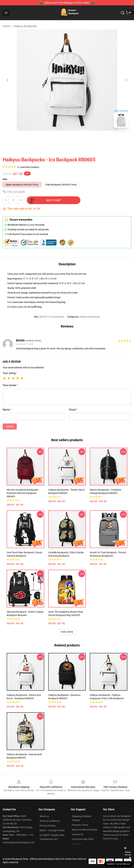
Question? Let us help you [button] (118, 864)
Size (5, 179)
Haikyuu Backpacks (25, 26)
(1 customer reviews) (28, 167)
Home (6, 26)
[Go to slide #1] (58, 138)
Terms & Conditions (50, 821)
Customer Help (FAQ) (83, 839)
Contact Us (78, 834)
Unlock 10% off (128, 853)
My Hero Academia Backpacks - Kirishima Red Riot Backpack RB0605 (23, 493)
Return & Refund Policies (85, 830)
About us (44, 816)
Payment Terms (80, 825)
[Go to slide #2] (76, 138)
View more (67, 632)
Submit (10, 427)
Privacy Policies (48, 826)
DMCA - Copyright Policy (52, 830)
